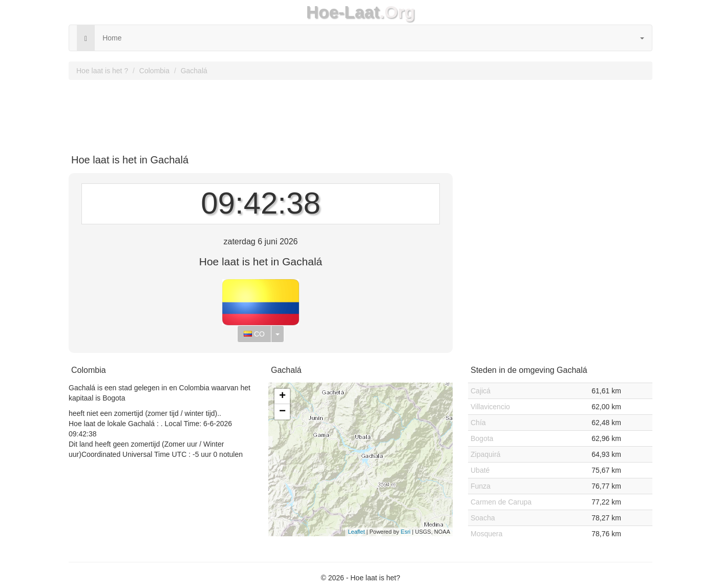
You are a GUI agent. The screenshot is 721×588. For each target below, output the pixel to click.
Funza (481, 486)
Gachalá (194, 71)
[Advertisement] (360, 113)
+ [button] (282, 396)
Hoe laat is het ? (102, 71)
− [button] (282, 412)
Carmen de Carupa (501, 502)
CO (254, 334)
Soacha (483, 518)
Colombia (154, 71)
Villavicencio (490, 407)
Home (112, 38)
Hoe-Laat (343, 12)
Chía (478, 423)
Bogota (482, 438)
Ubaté (480, 470)
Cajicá (481, 391)
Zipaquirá (485, 454)
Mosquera (486, 534)
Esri (406, 532)
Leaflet (356, 532)
